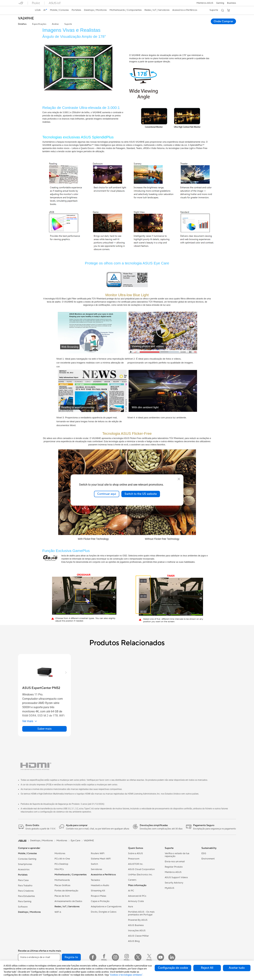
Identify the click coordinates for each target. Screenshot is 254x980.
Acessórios (24, 870)
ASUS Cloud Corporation (141, 869)
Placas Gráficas (62, 885)
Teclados (95, 880)
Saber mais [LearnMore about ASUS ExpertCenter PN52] (44, 729)
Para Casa (23, 880)
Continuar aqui (107, 494)
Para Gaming (25, 901)
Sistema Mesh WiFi (101, 859)
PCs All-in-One (62, 859)
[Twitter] (138, 957)
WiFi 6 (58, 912)
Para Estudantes (26, 896)
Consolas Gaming (27, 859)
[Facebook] (93, 957)
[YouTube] (161, 957)
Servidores (96, 869)
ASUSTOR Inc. (136, 864)
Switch (94, 864)
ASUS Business (136, 925)
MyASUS (170, 888)
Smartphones (25, 864)
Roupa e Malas (99, 896)
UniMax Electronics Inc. (140, 875)
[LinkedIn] (172, 957)
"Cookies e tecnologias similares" (126, 975)
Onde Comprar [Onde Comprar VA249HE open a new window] (223, 21)
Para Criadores (26, 891)
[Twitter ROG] (149, 957)
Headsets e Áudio (100, 885)
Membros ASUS (205, 3)
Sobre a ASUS (135, 853)
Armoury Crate (136, 901)
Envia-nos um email (175, 862)
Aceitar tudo (237, 968)
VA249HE (26, 18)
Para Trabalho (25, 886)
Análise (55, 24)
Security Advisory (174, 883)
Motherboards (62, 880)
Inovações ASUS (137, 931)
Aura (131, 907)
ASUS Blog (134, 941)
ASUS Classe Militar (138, 936)
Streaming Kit (98, 891)
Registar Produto (174, 867)
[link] (24, 10)
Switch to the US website (141, 494)
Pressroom (134, 859)
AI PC (131, 891)
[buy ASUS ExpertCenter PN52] (41, 688)
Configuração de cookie (173, 968)
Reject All (207, 968)
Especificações (39, 24)
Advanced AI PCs (137, 896)
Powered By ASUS (138, 920)
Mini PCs (59, 869)
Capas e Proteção (100, 901)
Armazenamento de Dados (68, 901)
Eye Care (75, 841)
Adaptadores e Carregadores (106, 907)
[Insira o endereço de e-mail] (39, 957)
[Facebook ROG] (104, 957)
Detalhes (22, 24)
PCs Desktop (61, 864)
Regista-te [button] (71, 957)
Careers (132, 880)
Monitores (60, 853)
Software (23, 907)
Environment (208, 859)
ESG (204, 853)
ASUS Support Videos (176, 877)
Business (232, 3)
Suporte (68, 24)
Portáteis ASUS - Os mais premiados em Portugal (141, 913)
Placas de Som (62, 896)
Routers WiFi (98, 853)
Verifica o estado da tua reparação (177, 855)
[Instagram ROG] (127, 957)
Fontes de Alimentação (66, 891)
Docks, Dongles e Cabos (104, 912)
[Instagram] (115, 957)
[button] (220, 3)
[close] (179, 479)
